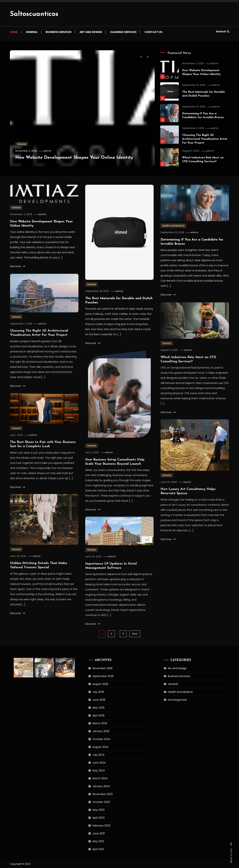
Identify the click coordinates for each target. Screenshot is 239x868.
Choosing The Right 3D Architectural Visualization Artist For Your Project (205, 139)
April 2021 (90, 849)
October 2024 (93, 739)
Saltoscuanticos (34, 14)
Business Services (59, 32)
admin (49, 151)
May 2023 (90, 810)
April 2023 (90, 818)
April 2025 (90, 715)
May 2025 (90, 707)
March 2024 (92, 778)
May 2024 (90, 770)
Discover (18, 266)
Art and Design (91, 32)
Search (223, 31)
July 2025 (90, 692)
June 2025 (90, 700)
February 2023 (93, 825)
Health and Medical (173, 226)
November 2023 (94, 794)
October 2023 (93, 802)
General (32, 32)
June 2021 (90, 833)
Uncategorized (169, 700)
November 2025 (94, 668)
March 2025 (91, 723)
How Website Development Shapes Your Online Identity (78, 158)
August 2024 (92, 747)
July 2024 (90, 755)
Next (135, 634)
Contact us (153, 32)
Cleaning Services (123, 32)
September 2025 (95, 676)
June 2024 (91, 762)
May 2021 (90, 841)
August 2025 (92, 684)
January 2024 (93, 786)
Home (14, 32)
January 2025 (92, 731)
